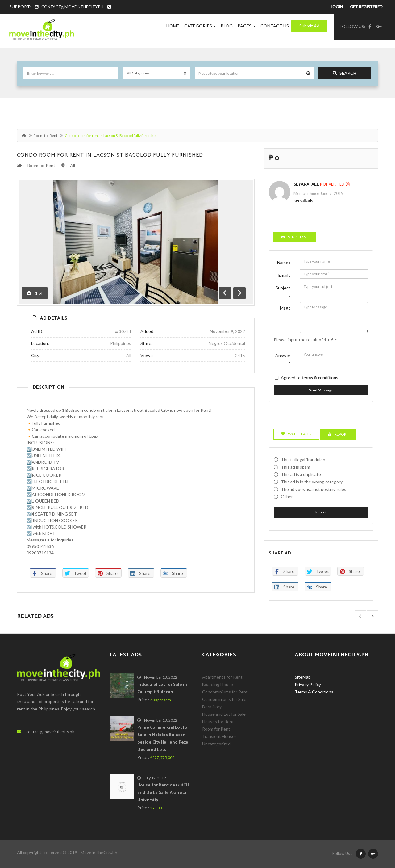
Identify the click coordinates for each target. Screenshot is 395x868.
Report (321, 512)
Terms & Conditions (314, 692)
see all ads (303, 201)
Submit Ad (309, 26)
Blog (227, 26)
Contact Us (275, 26)
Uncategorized (216, 744)
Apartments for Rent (222, 677)
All (73, 165)
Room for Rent (46, 135)
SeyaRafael (306, 185)
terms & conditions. (320, 378)
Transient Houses (219, 736)
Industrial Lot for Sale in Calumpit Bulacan (162, 688)
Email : (284, 275)
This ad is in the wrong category (312, 482)
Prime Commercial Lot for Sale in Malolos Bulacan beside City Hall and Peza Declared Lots (163, 739)
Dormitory (212, 707)
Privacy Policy (308, 684)
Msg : (285, 308)
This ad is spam (295, 467)
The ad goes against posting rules (314, 489)
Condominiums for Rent (225, 692)
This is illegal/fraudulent (304, 459)
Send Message (321, 390)
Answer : (283, 359)
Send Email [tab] (295, 237)
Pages (247, 26)
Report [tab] (338, 434)
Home (173, 26)
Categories (200, 26)
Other (287, 497)
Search (345, 73)
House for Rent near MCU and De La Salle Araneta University (163, 793)
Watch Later (296, 434)
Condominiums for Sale (224, 699)
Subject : (283, 291)
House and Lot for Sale (224, 714)
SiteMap (303, 677)
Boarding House (218, 684)
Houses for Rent (218, 721)
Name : (284, 262)
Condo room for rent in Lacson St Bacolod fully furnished (110, 155)
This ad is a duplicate (301, 474)
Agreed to (310, 378)
